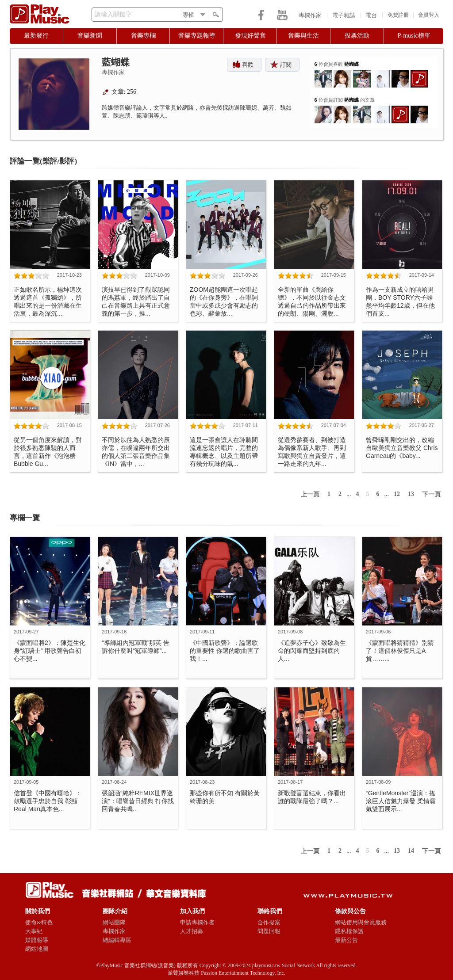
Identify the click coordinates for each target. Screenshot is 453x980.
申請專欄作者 (197, 922)
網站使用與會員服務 (361, 922)
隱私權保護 (349, 931)
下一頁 (431, 494)
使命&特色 (39, 922)
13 (411, 494)
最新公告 (346, 940)
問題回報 (269, 931)
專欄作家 (310, 15)
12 (397, 494)
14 (411, 851)
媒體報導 (37, 940)
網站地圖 (37, 949)
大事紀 (34, 931)
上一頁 (310, 494)
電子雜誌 (344, 15)
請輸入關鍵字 (113, 14)
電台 (371, 15)
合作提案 (269, 922)
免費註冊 (398, 15)
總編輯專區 (117, 940)
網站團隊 (114, 922)
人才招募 (192, 931)
